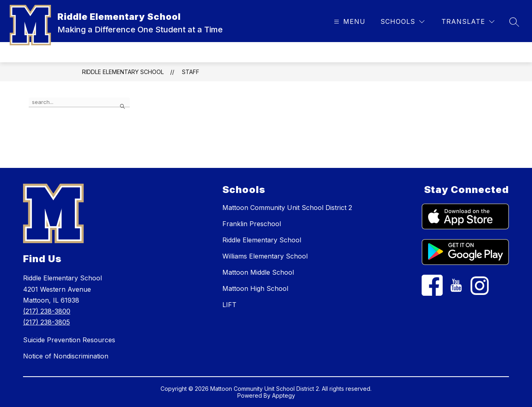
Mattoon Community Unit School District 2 (287, 208)
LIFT (229, 305)
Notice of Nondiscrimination (66, 356)
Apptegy (284, 395)
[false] (79, 102)
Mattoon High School (255, 288)
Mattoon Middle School (258, 272)
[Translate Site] (468, 22)
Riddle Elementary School (123, 72)
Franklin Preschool (252, 224)
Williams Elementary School (265, 256)
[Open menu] (349, 22)
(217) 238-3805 (46, 322)
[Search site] (514, 22)
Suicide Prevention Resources (69, 340)
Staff (191, 72)
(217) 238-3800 (47, 311)
